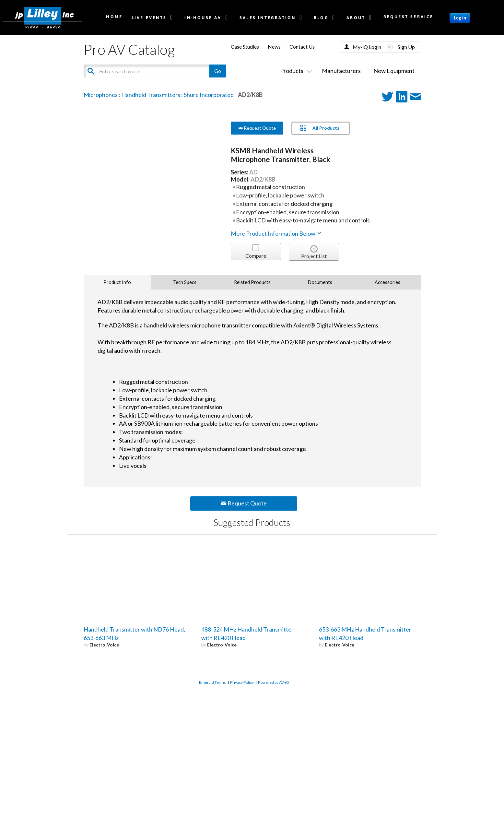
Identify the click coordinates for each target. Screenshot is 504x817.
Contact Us (302, 47)
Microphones (101, 95)
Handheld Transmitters (151, 95)
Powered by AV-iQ (274, 682)
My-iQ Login (367, 47)
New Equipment (394, 71)
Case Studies (245, 47)
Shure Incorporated (209, 95)
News (274, 47)
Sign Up (406, 47)
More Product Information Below (276, 233)
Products (295, 71)
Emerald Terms (212, 682)
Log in (460, 18)
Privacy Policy (242, 682)
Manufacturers (341, 71)
